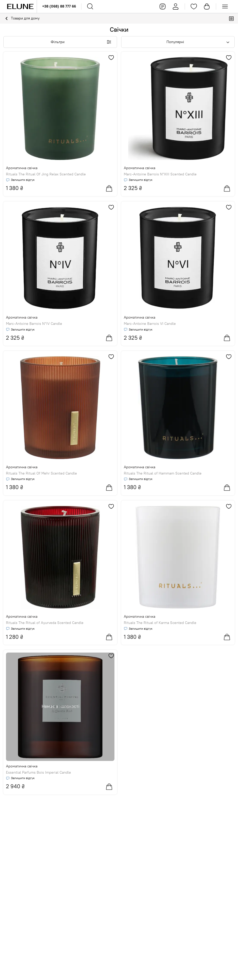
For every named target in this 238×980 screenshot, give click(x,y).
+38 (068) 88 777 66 (59, 6)
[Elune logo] (20, 6)
